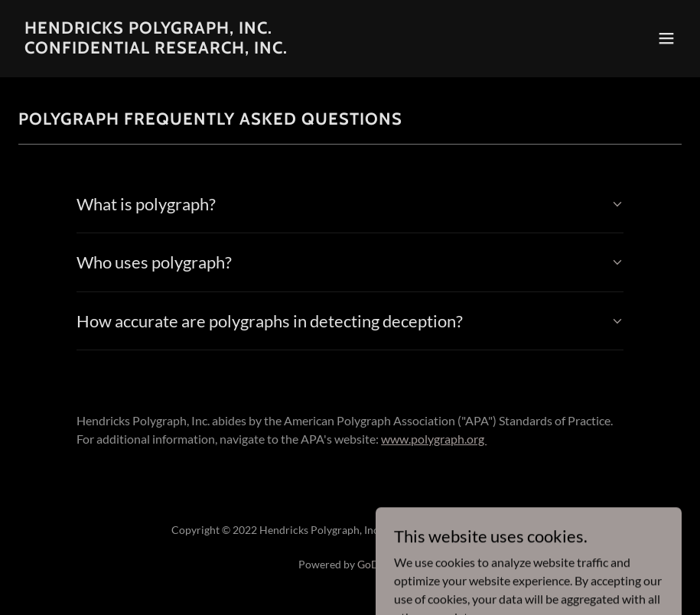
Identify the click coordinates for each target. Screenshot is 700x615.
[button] (666, 38)
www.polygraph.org (434, 439)
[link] (156, 49)
